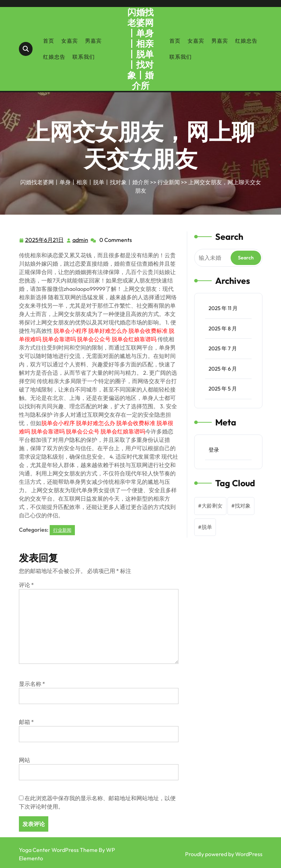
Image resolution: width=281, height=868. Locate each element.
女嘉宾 (70, 41)
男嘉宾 (93, 41)
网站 (24, 760)
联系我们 (84, 57)
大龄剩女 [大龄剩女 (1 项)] (212, 506)
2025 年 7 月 (223, 348)
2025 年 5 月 (223, 389)
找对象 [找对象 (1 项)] (243, 506)
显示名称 (32, 684)
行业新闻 (169, 182)
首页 (49, 41)
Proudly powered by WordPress (224, 854)
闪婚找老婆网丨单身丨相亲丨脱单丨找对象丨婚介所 (140, 49)
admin (81, 239)
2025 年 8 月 (223, 328)
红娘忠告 (54, 57)
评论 (26, 585)
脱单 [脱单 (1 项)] (207, 527)
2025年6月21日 (45, 240)
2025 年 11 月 (223, 308)
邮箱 (26, 722)
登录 (214, 450)
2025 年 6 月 (223, 369)
